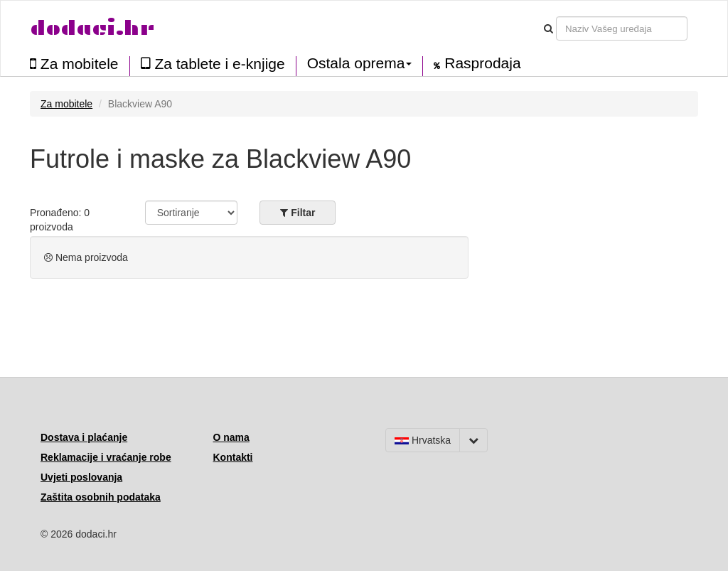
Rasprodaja (477, 63)
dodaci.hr (92, 28)
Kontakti (233, 457)
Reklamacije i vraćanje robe (106, 457)
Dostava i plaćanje (84, 437)
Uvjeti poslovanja (81, 477)
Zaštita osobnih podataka (101, 497)
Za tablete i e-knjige (213, 64)
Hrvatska (423, 440)
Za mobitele (74, 64)
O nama (231, 437)
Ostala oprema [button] (360, 63)
